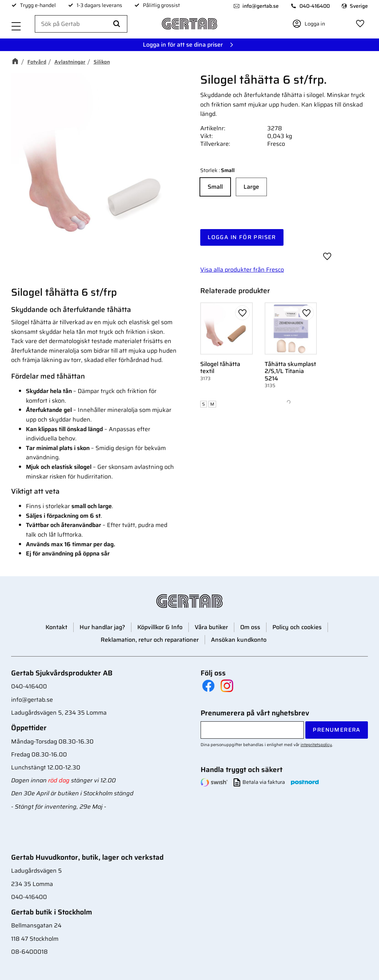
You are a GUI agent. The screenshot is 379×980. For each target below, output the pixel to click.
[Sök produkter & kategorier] (81, 24)
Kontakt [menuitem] (56, 627)
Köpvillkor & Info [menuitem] (160, 627)
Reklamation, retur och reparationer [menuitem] (150, 640)
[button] (16, 27)
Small (215, 187)
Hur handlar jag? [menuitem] (102, 627)
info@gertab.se (261, 6)
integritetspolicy (316, 745)
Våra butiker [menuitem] (211, 627)
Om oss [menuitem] (250, 627)
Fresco (276, 144)
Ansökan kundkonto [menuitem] (239, 640)
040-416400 (315, 6)
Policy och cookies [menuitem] (297, 627)
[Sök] (117, 24)
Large (251, 187)
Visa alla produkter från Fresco (242, 270)
